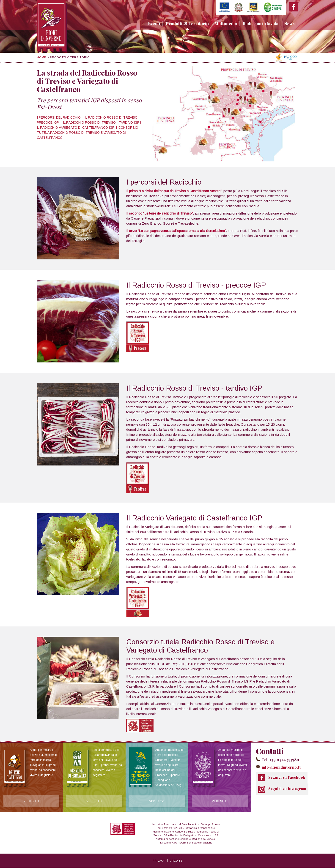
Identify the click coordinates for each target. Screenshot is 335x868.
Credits (176, 861)
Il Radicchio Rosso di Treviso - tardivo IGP (101, 122)
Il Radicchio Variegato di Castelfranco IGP (76, 128)
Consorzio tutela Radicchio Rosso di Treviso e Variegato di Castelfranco (88, 133)
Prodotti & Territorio (187, 24)
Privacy (159, 861)
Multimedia (226, 24)
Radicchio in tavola (261, 24)
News (289, 24)
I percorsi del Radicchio (59, 117)
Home (42, 57)
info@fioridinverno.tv (281, 767)
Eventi (154, 24)
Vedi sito (31, 801)
